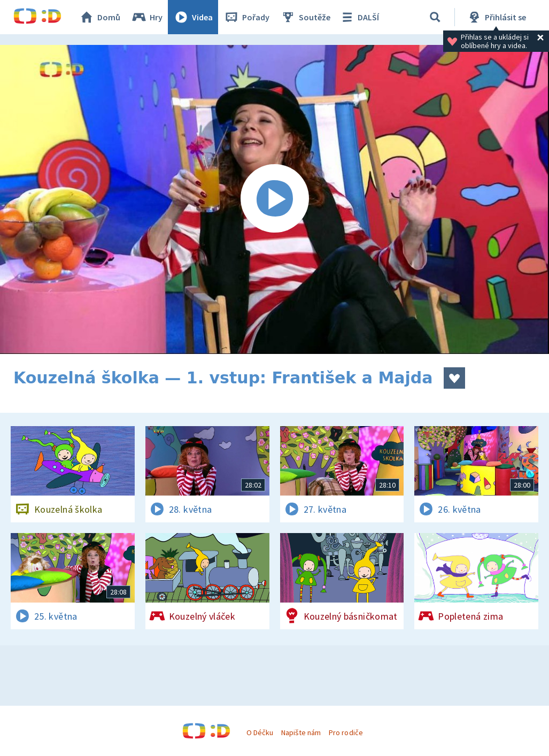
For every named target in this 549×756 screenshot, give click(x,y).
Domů (99, 17)
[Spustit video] (274, 199)
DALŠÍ (359, 17)
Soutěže (305, 17)
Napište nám (301, 732)
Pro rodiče (346, 732)
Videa (193, 17)
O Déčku (260, 732)
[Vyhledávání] (435, 17)
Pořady (246, 17)
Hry (147, 17)
